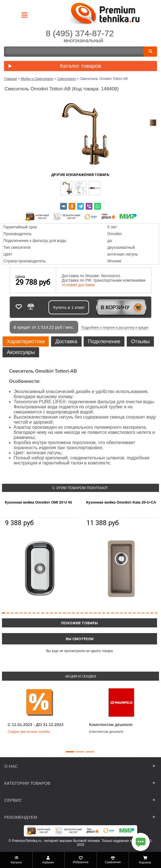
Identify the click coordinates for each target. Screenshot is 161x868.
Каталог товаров (53, 66)
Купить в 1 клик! (69, 307)
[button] (3, 613)
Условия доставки (78, 285)
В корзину (115, 307)
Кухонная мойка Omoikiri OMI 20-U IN (38, 502)
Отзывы (140, 341)
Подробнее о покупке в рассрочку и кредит (115, 328)
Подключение (104, 341)
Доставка (66, 341)
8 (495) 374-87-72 (80, 33)
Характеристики (26, 341)
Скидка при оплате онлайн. (29, 732)
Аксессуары (21, 352)
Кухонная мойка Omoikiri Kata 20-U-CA (121, 502)
